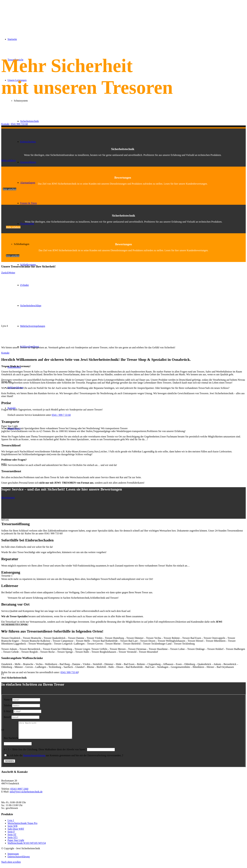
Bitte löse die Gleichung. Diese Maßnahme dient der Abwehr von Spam (50, 753)
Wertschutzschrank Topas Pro (22, 826)
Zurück (5, 273)
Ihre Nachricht (11, 741)
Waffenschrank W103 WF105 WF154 (27, 846)
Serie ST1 (13, 841)
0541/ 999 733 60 (69, 672)
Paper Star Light (16, 843)
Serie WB (12, 829)
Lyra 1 (11, 824)
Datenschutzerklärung (34, 759)
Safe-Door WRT (16, 832)
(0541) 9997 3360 (19, 792)
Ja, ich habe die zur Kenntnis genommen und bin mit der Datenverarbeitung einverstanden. (65, 759)
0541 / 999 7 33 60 (61, 415)
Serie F (11, 835)
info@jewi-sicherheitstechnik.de (26, 795)
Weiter (12, 273)
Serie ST (12, 838)
